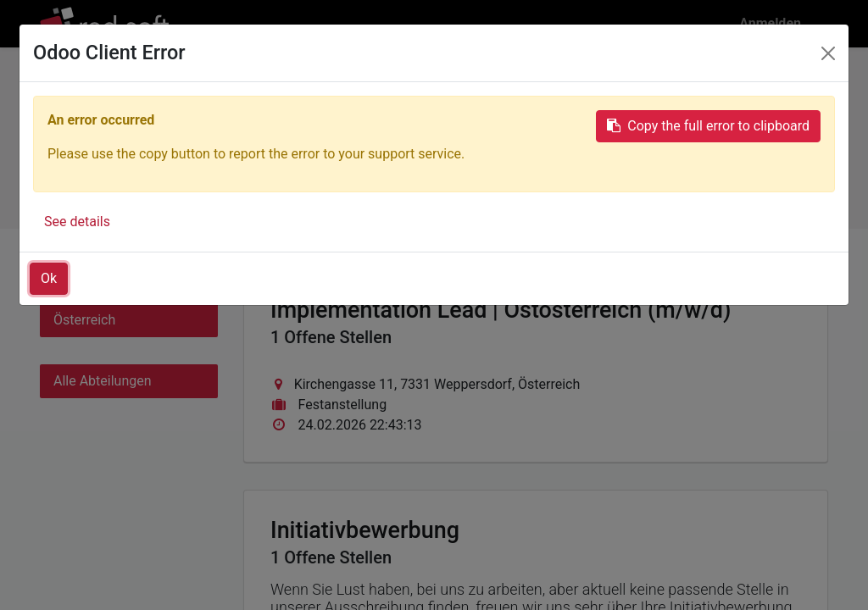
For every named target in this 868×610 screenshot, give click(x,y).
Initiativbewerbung (713, 172)
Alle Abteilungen (103, 381)
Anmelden (770, 23)
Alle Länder (87, 286)
